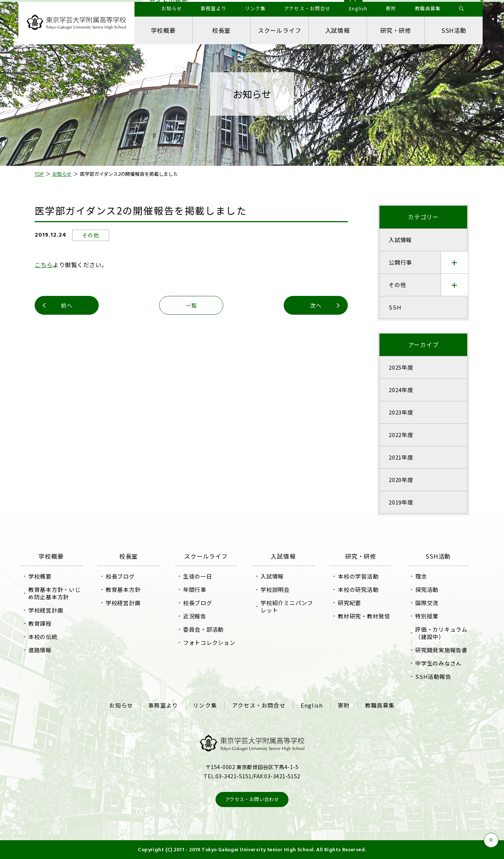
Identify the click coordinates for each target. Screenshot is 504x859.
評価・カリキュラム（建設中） (441, 633)
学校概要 (163, 30)
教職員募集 (380, 705)
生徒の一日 (198, 576)
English (312, 705)
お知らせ (121, 705)
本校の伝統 (43, 637)
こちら (44, 265)
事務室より (163, 705)
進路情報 (40, 650)
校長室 (221, 30)
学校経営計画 (46, 610)
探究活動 (427, 589)
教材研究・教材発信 (364, 616)
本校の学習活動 (358, 576)
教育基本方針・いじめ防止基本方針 (55, 593)
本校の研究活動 (358, 589)
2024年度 (401, 390)
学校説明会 (275, 589)
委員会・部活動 (203, 629)
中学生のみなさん (438, 663)
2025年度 (401, 367)
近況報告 (195, 616)
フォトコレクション (209, 642)
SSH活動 (454, 30)
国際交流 (427, 603)
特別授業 (427, 616)
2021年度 (401, 457)
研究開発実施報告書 (441, 650)
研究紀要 (349, 603)
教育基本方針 (123, 589)
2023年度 (401, 412)
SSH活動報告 (433, 676)
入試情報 (338, 30)
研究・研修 (396, 30)
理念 (421, 576)
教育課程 (40, 623)
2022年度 (401, 435)
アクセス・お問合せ (259, 705)
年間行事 (195, 589)
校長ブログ (120, 576)
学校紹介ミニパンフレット (287, 606)
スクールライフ (280, 30)
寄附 (344, 705)
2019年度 (401, 502)
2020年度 (401, 480)
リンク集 (205, 705)
